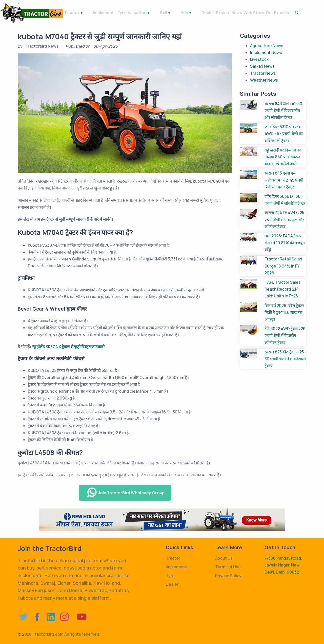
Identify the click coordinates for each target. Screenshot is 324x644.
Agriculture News (267, 46)
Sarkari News (262, 66)
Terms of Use (228, 567)
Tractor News (263, 73)
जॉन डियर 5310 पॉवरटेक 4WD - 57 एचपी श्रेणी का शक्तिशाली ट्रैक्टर (284, 134)
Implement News (266, 52)
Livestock (259, 59)
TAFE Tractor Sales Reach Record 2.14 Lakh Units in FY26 (283, 289)
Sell (170, 13)
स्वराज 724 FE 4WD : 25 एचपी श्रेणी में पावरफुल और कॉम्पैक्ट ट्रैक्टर (284, 219)
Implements (103, 13)
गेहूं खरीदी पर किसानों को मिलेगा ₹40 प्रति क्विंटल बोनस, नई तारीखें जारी (283, 157)
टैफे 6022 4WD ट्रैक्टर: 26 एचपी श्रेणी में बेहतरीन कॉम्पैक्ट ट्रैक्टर (285, 335)
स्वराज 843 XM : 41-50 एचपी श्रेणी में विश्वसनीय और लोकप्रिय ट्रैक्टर (283, 110)
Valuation (147, 13)
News (242, 13)
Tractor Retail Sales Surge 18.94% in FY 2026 (283, 266)
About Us (224, 558)
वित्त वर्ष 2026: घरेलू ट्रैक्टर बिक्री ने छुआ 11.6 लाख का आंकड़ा (284, 312)
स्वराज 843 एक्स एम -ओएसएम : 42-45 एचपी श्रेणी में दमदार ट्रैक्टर (284, 180)
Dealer (204, 13)
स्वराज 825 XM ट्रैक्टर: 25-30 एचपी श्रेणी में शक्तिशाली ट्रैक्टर (285, 359)
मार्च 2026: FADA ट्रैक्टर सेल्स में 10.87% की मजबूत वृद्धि (285, 243)
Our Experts (293, 13)
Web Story (264, 13)
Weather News (264, 80)
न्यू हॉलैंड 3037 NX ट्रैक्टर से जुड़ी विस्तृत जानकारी (68, 347)
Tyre (125, 13)
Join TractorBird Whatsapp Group (126, 493)
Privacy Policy (228, 576)
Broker (224, 13)
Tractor (76, 13)
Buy (186, 13)
